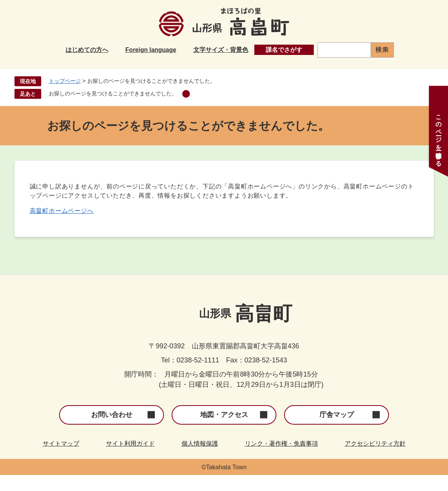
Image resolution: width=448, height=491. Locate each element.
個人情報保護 (200, 460)
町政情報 (379, 69)
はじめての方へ (87, 50)
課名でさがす (284, 50)
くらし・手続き (98, 69)
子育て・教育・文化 (178, 69)
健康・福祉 (252, 69)
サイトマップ (61, 460)
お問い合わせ (112, 431)
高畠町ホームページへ (62, 227)
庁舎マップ (337, 431)
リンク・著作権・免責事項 (281, 460)
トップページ (65, 97)
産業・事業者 (317, 69)
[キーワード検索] (344, 50)
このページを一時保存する (439, 137)
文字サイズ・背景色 (221, 50)
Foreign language (151, 50)
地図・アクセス (224, 431)
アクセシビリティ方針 (375, 460)
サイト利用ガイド (130, 460)
